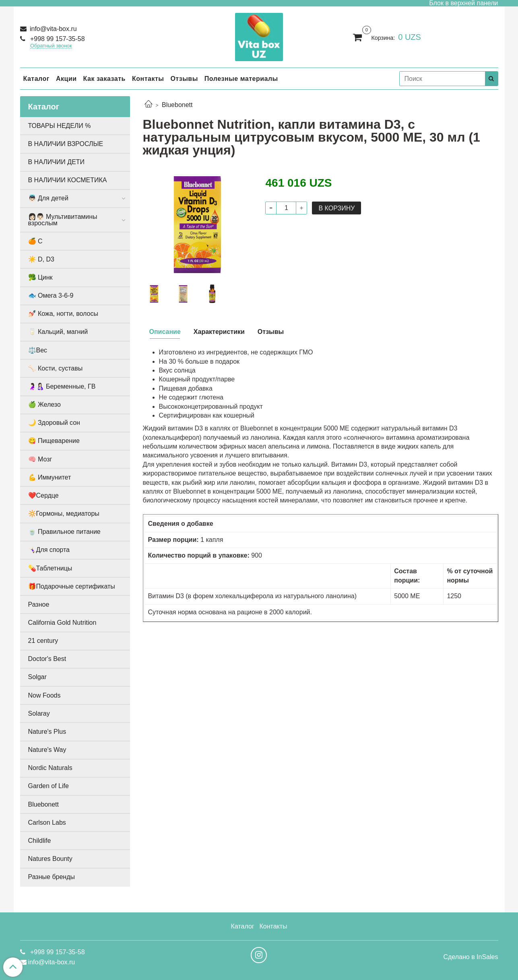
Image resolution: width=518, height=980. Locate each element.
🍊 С (35, 241)
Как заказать (104, 79)
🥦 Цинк (40, 277)
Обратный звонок (51, 46)
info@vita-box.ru (53, 29)
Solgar (37, 677)
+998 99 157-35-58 (57, 39)
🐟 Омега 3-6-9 (51, 295)
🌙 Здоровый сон (54, 423)
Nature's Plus (47, 732)
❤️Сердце (43, 495)
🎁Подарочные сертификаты (72, 586)
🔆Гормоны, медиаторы (64, 514)
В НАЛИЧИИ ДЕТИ (57, 162)
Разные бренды (52, 877)
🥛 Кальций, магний (58, 332)
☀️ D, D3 (41, 259)
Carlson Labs (47, 822)
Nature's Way (47, 750)
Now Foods (44, 695)
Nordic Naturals (50, 768)
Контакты (148, 79)
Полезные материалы (241, 79)
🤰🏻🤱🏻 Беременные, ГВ (62, 386)
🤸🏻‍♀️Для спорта (49, 550)
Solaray (39, 713)
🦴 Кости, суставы (56, 368)
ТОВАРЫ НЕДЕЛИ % (60, 126)
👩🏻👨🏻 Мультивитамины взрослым (63, 220)
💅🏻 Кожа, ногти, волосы (63, 314)
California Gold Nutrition (62, 623)
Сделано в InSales (471, 957)
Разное (39, 604)
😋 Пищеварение (54, 441)
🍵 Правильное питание (64, 532)
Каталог (36, 79)
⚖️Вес (38, 350)
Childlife (40, 841)
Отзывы (184, 79)
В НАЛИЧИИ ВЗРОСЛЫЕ (66, 144)
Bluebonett (177, 105)
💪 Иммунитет (50, 477)
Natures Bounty (50, 859)
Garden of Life (48, 786)
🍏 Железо (44, 405)
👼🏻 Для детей (48, 198)
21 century (43, 641)
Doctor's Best (47, 659)
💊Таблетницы (50, 568)
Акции (66, 79)
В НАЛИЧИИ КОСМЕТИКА (68, 180)
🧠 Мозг (40, 459)
